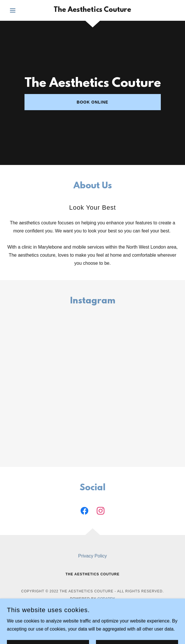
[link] (92, 10)
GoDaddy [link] (106, 599)
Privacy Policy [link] (92, 556)
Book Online (92, 102)
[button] (20, 10)
